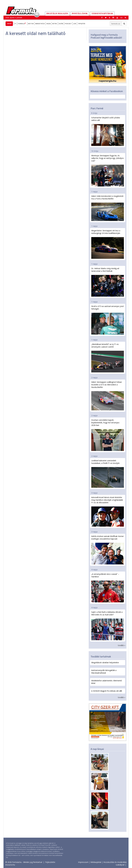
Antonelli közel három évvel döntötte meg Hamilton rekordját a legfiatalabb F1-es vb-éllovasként (108, 511)
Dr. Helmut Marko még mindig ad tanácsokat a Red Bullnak (108, 282)
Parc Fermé (97, 108)
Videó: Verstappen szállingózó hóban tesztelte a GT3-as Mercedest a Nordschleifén (108, 396)
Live (75, 24)
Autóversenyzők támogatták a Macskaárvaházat (104, 672)
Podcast (68, 24)
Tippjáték (82, 24)
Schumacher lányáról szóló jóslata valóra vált (108, 131)
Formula (22, 23)
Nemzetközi (40, 24)
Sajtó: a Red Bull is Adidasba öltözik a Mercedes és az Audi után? (108, 625)
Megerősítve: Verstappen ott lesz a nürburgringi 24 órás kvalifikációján (108, 244)
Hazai (49, 24)
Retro (55, 24)
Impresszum (83, 862)
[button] (125, 18)
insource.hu (10, 865)
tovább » (122, 645)
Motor (31, 24)
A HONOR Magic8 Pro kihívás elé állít (107, 691)
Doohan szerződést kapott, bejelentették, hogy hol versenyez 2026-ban (108, 435)
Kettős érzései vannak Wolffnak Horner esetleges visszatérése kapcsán (108, 550)
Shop (9, 24)
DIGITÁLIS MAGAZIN (57, 13)
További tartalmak (101, 656)
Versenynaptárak (102, 13)
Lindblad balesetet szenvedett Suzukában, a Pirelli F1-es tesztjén (108, 474)
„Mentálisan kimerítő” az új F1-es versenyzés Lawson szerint (108, 358)
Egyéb (61, 24)
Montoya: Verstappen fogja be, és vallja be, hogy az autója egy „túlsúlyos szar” (108, 170)
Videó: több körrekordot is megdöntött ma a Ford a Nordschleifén (108, 208)
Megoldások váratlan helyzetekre (105, 662)
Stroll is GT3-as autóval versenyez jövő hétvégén (108, 320)
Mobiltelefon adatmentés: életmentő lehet (107, 682)
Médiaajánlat (96, 862)
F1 (15, 24)
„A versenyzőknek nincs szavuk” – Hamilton (108, 588)
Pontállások (80, 13)
